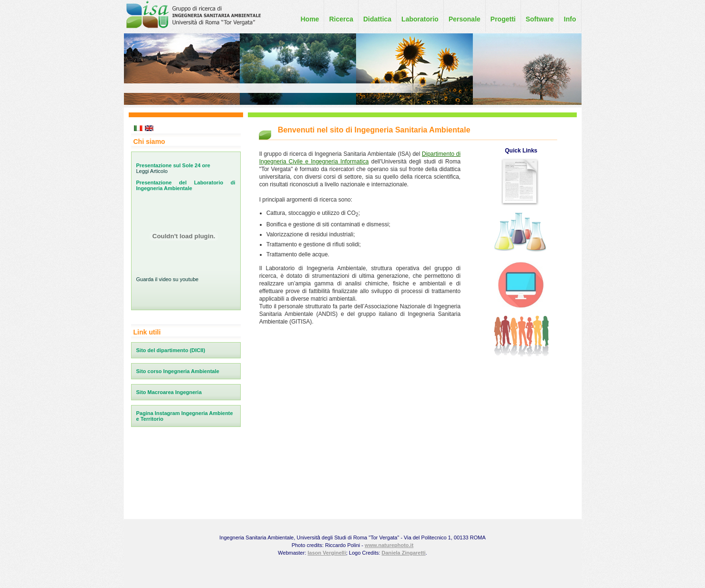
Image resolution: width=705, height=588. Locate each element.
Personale (465, 19)
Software (540, 19)
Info (570, 19)
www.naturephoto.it (389, 545)
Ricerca (341, 19)
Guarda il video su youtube (168, 279)
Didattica (377, 19)
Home (310, 19)
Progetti (503, 19)
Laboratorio (420, 19)
